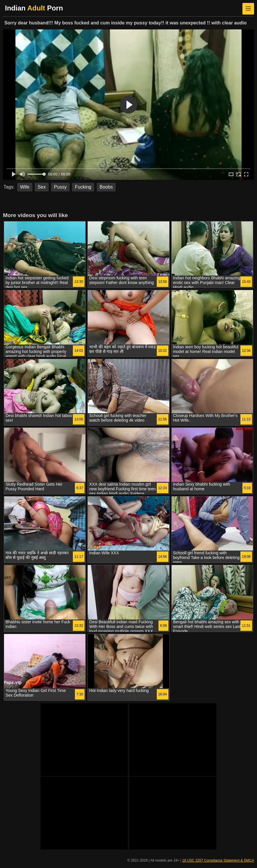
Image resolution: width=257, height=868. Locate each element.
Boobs (106, 187)
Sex (42, 187)
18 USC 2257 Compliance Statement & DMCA (218, 860)
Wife (25, 187)
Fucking (83, 187)
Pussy (60, 187)
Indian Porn (34, 8)
